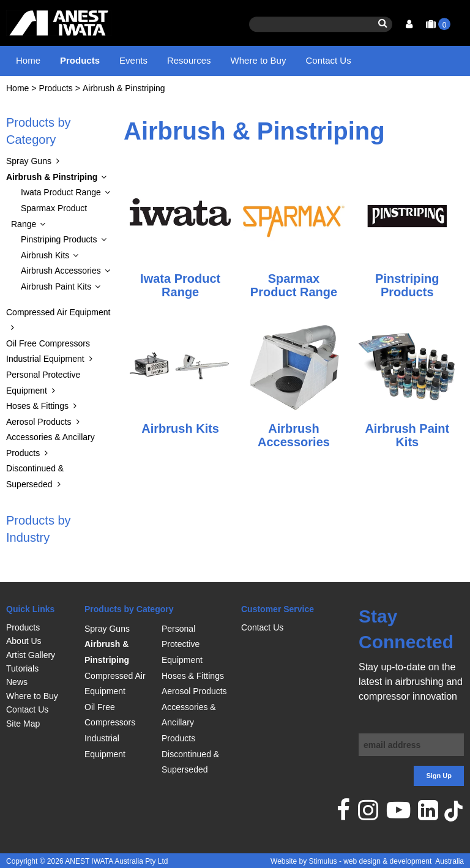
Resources (189, 60)
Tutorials (22, 668)
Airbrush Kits (45, 267)
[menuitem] (39, 627)
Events (133, 60)
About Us (24, 641)
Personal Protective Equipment (182, 644)
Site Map (23, 724)
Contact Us (328, 60)
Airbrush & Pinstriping (124, 100)
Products (80, 60)
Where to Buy (259, 60)
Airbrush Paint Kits (56, 298)
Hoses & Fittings (37, 417)
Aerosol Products (39, 433)
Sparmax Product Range (49, 228)
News (17, 682)
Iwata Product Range (61, 204)
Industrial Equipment (45, 370)
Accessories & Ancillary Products (189, 723)
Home (28, 60)
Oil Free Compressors (48, 355)
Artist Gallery (31, 655)
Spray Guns (29, 173)
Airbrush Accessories (61, 282)
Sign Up (439, 776)
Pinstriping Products (59, 251)
